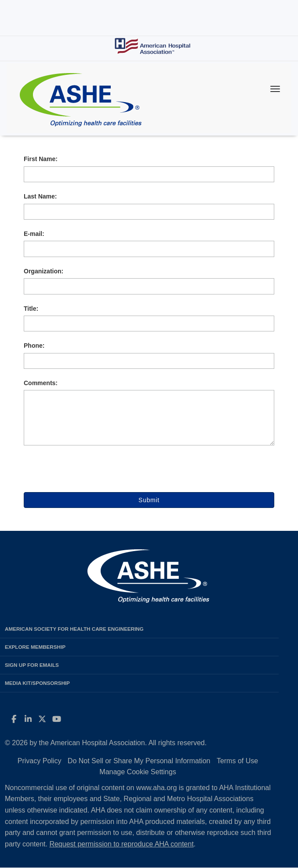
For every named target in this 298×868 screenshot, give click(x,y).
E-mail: (34, 234)
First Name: (41, 159)
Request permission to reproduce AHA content (121, 844)
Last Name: (40, 196)
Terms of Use (237, 761)
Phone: (34, 346)
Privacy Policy (40, 761)
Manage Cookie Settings (138, 772)
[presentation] (91, 475)
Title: (31, 309)
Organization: (44, 271)
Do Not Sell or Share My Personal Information (139, 761)
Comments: (41, 383)
